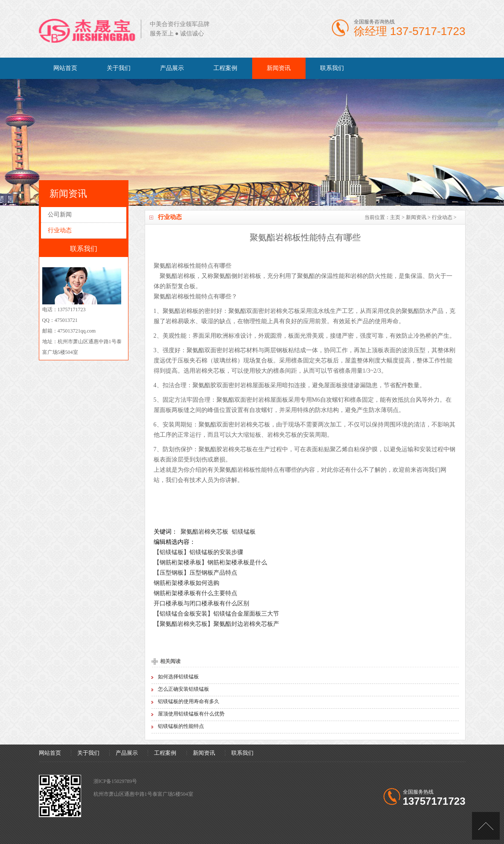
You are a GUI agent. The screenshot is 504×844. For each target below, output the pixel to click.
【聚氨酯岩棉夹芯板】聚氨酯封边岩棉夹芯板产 (216, 624)
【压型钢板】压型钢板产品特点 (195, 572)
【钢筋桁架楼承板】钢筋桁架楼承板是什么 (210, 562)
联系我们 (332, 68)
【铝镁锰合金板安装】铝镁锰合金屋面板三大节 (216, 613)
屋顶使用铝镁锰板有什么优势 (191, 714)
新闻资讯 (279, 68)
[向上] (486, 826)
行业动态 (442, 217)
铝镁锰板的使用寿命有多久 (189, 701)
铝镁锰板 (244, 532)
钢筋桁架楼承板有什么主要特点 (195, 593)
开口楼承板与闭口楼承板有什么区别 (201, 603)
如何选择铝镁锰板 (178, 677)
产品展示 (172, 68)
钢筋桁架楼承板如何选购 (186, 583)
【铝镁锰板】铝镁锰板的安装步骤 (198, 552)
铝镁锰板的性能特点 (181, 726)
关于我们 (119, 68)
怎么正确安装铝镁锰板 (184, 689)
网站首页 (65, 68)
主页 (395, 217)
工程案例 (225, 68)
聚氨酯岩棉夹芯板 (204, 532)
